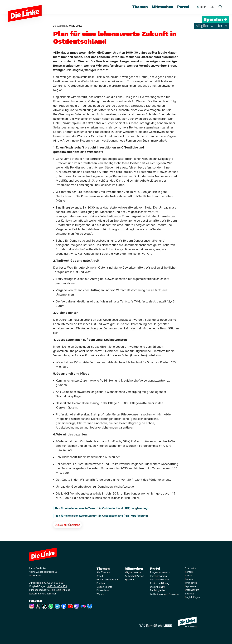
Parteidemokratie (159, 580)
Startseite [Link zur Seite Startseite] (191, 568)
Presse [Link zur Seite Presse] (189, 575)
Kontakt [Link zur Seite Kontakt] (189, 572)
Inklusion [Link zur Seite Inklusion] (190, 579)
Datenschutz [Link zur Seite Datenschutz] (192, 590)
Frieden (101, 583)
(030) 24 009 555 (57, 586)
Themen (103, 568)
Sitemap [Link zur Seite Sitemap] (190, 594)
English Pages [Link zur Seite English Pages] (193, 597)
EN (212, 7)
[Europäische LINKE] (155, 626)
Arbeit (100, 576)
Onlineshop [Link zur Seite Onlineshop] (191, 583)
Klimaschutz (103, 590)
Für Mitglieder (158, 590)
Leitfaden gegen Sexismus (165, 594)
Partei (155, 568)
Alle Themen (103, 572)
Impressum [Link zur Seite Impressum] (191, 586)
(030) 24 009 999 (54, 583)
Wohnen (101, 594)
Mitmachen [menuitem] (162, 7)
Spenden (130, 580)
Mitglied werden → (211, 26)
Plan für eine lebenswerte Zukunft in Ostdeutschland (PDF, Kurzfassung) (101, 516)
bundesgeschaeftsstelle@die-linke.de (50, 590)
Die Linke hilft (157, 587)
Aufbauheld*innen (134, 576)
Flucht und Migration (108, 580)
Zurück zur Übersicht (68, 525)
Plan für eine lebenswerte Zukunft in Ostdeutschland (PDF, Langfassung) (102, 508)
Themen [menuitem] (140, 7)
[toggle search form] (220, 7)
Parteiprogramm (159, 576)
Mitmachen (134, 568)
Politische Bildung (160, 583)
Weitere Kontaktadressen (43, 594)
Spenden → (215, 19)
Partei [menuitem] (183, 7)
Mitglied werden (133, 572)
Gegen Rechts (104, 587)
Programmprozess (160, 572)
